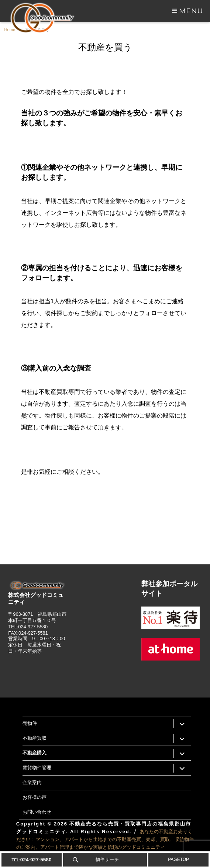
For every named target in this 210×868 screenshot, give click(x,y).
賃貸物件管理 (37, 767)
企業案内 (32, 782)
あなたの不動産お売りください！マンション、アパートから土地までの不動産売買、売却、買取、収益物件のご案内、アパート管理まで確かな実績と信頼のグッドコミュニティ (105, 839)
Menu (191, 11)
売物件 (30, 723)
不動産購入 (35, 753)
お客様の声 (35, 797)
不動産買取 (35, 738)
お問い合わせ (37, 812)
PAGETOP (178, 859)
